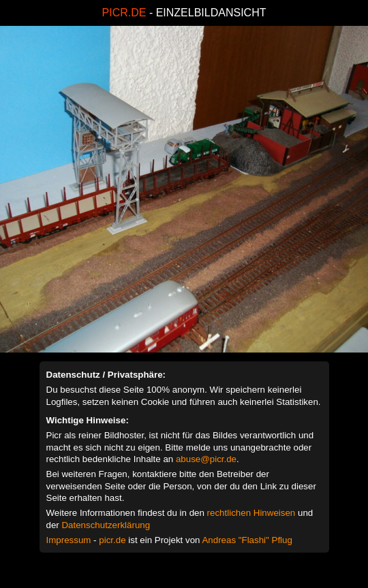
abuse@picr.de (206, 459)
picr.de (112, 540)
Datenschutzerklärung (106, 525)
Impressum (69, 540)
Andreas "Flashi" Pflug (247, 540)
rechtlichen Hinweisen (251, 513)
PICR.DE (124, 13)
